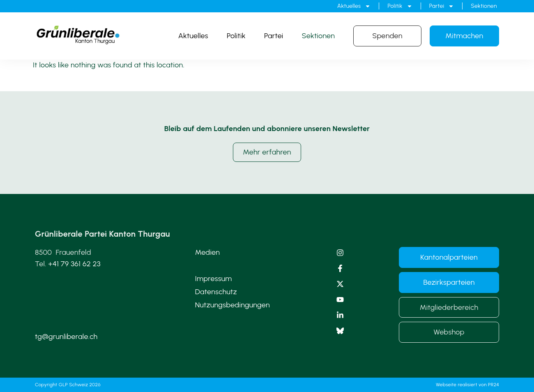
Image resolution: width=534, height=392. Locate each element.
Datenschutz (216, 292)
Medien (208, 252)
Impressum (214, 279)
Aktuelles (354, 6)
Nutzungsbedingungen (232, 305)
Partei (442, 6)
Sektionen (484, 6)
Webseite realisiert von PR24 (467, 385)
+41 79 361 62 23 (74, 264)
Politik (400, 6)
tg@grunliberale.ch (66, 337)
